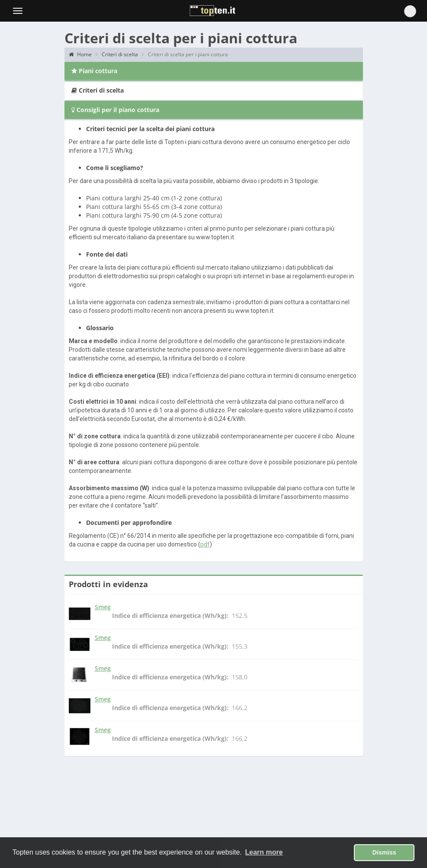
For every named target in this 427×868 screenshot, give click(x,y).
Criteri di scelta (120, 54)
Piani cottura (94, 71)
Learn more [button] (264, 852)
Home (80, 54)
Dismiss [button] (384, 852)
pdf (205, 544)
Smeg (103, 607)
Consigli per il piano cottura (115, 110)
